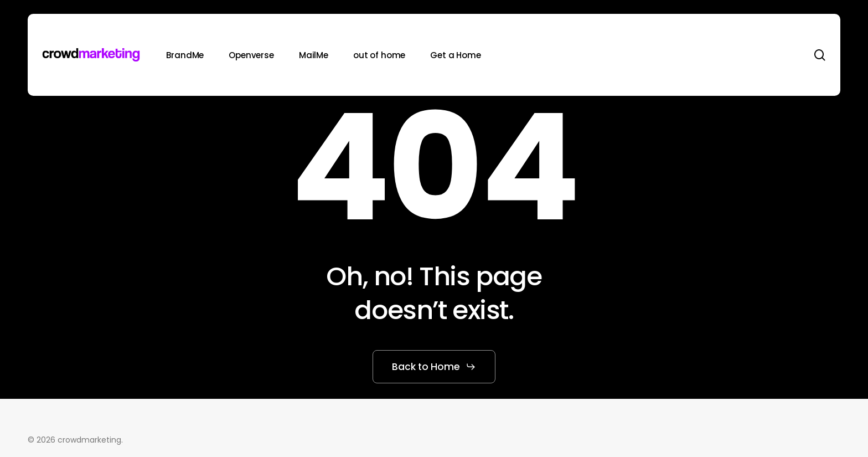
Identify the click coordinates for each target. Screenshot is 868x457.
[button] (434, 367)
